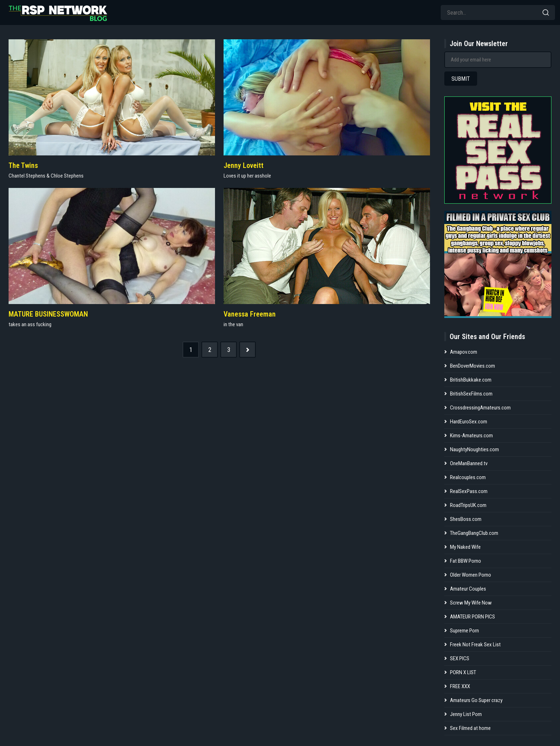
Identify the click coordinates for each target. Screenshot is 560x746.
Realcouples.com (468, 477)
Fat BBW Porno (466, 561)
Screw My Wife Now (471, 603)
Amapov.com (464, 352)
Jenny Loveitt (244, 165)
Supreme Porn (464, 631)
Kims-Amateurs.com (471, 436)
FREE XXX (460, 686)
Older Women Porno (471, 575)
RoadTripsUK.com (468, 505)
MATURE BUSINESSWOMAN (48, 314)
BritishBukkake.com (471, 380)
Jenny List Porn (466, 714)
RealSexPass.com (469, 491)
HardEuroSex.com (469, 422)
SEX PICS (460, 658)
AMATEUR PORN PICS (472, 617)
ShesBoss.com (466, 519)
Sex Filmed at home (470, 728)
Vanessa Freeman (250, 314)
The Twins (23, 165)
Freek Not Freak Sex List (475, 645)
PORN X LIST (463, 672)
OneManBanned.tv (469, 463)
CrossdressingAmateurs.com (480, 408)
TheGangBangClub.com (474, 533)
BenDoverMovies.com (472, 366)
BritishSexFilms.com (471, 394)
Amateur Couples (468, 589)
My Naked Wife (465, 547)
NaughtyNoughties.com (474, 449)
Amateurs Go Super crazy (476, 700)
